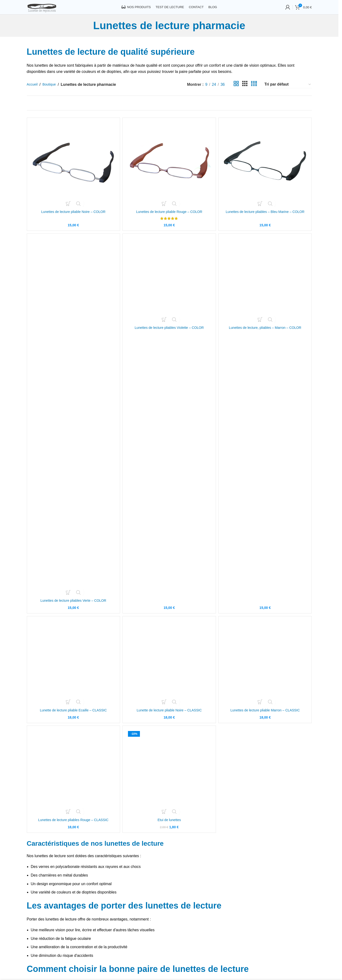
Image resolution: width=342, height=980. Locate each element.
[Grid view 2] (236, 92)
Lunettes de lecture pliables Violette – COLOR (169, 610)
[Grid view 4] (254, 92)
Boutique (52, 91)
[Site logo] (50, 10)
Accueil (33, 91)
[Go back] (87, 33)
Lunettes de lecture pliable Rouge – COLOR (169, 218)
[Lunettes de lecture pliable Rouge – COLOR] (169, 170)
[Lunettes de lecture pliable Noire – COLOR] (73, 170)
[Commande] (288, 92)
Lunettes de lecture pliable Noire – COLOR (72, 218)
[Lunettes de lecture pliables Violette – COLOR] (169, 426)
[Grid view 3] (245, 92)
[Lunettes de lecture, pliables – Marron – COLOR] (266, 426)
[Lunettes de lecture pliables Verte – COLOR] (73, 426)
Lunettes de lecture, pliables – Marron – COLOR (266, 610)
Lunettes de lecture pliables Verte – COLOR (73, 610)
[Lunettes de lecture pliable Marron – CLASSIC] (266, 674)
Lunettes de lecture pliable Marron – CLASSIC (266, 722)
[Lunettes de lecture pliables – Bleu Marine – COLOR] (266, 170)
